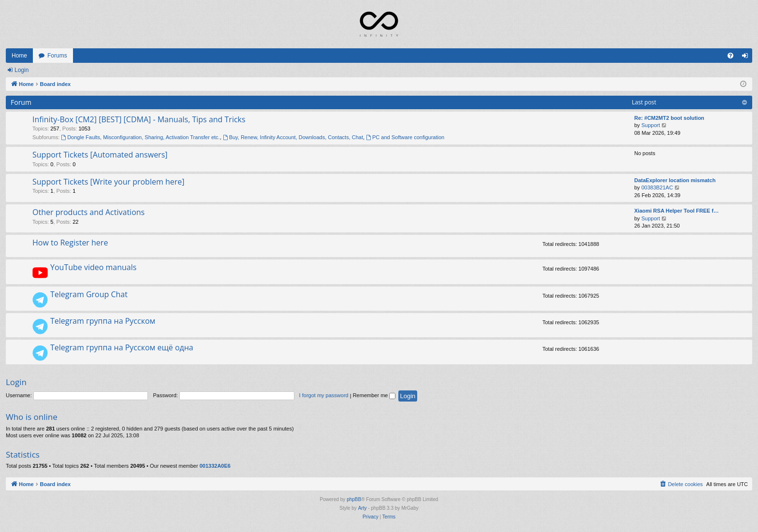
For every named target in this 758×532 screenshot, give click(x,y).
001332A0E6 (215, 466)
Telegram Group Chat (89, 294)
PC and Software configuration (405, 137)
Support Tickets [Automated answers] (100, 155)
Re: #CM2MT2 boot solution (669, 118)
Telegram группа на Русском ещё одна (122, 347)
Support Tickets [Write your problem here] (108, 182)
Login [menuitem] (747, 58)
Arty (363, 508)
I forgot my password (324, 395)
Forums (57, 56)
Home (19, 56)
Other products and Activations (88, 212)
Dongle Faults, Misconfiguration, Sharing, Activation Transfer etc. (140, 137)
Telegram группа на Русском (103, 321)
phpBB (354, 499)
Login (22, 70)
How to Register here (70, 243)
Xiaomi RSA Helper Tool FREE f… (677, 211)
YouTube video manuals (93, 267)
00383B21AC (657, 187)
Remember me (374, 395)
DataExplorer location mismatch (675, 180)
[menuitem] (730, 56)
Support (651, 125)
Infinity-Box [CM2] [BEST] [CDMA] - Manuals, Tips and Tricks (139, 119)
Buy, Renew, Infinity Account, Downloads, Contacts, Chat (293, 137)
